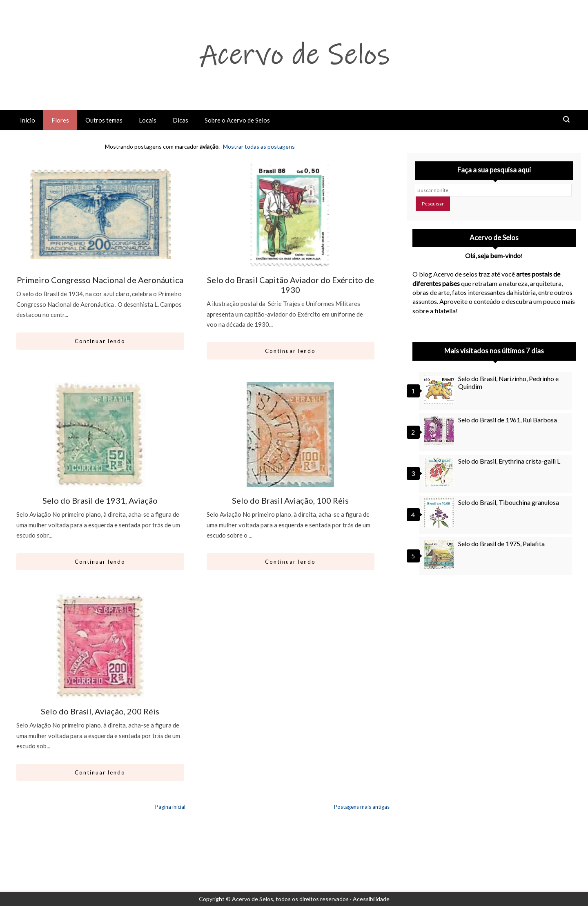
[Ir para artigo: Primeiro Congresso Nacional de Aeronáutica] (100, 214)
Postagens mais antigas (362, 807)
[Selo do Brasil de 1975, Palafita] (440, 554)
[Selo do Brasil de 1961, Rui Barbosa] (440, 431)
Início (28, 120)
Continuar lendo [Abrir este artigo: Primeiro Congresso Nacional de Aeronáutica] (100, 341)
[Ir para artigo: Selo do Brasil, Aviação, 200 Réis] (100, 645)
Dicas (180, 120)
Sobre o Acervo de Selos (237, 120)
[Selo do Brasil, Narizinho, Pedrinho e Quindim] (440, 389)
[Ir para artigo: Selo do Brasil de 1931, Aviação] (100, 435)
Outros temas (104, 120)
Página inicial (170, 807)
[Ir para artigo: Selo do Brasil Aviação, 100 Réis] (291, 435)
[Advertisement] (494, 655)
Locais (148, 120)
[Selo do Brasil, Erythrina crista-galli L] (440, 472)
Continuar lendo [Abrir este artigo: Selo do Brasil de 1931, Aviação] (100, 562)
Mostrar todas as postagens (259, 146)
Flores (60, 120)
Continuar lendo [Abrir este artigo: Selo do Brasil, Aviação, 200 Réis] (100, 772)
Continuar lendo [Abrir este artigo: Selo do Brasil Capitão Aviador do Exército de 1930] (290, 351)
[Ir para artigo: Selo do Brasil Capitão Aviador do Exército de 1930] (291, 214)
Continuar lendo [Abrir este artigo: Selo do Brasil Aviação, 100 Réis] (290, 562)
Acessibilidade (371, 899)
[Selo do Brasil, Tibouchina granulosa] (440, 513)
